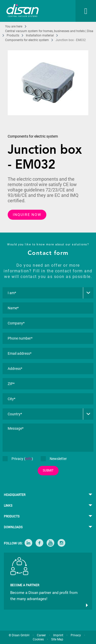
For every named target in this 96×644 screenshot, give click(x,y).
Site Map (57, 639)
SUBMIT (48, 470)
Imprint (58, 635)
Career (41, 635)
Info (29, 459)
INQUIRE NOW (27, 215)
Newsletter (54, 459)
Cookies (38, 639)
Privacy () (18, 459)
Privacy (76, 635)
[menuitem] (81, 11)
